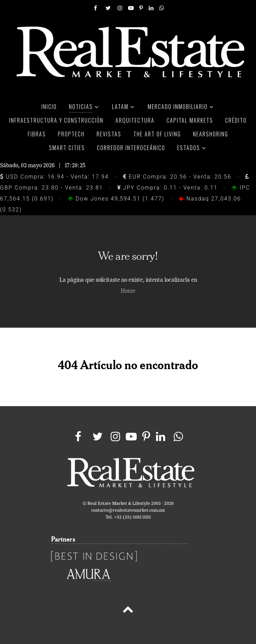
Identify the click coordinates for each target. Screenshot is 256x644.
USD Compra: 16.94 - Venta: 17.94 (54, 177)
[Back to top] (128, 611)
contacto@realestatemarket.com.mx (128, 511)
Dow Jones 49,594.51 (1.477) (117, 199)
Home (128, 291)
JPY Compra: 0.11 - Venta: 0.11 (167, 188)
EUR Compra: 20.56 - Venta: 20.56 (177, 177)
